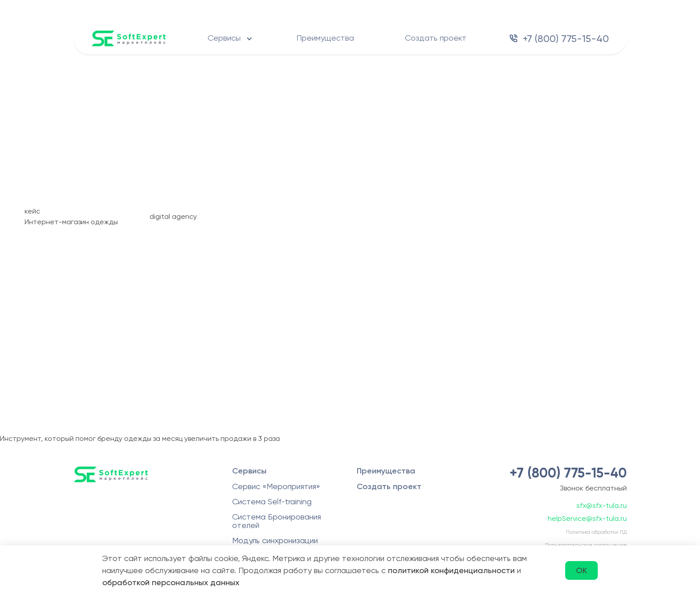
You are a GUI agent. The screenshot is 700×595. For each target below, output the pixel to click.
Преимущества (325, 38)
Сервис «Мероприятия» (276, 486)
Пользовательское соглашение (586, 545)
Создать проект (436, 38)
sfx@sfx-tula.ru (602, 505)
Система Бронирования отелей (277, 521)
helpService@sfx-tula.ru (587, 518)
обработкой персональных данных (171, 582)
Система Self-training (272, 501)
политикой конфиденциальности (451, 570)
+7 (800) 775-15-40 (566, 39)
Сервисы (224, 38)
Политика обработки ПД (596, 532)
